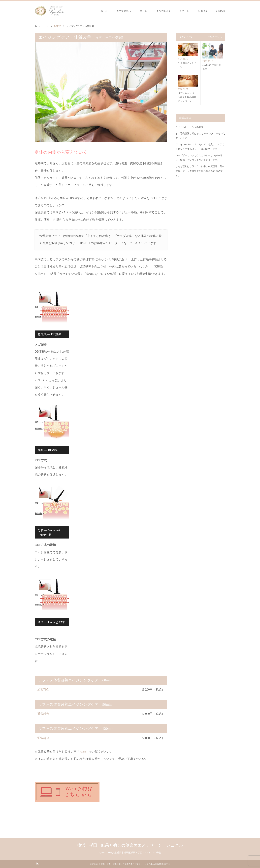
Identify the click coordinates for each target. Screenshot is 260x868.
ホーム (104, 11)
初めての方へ (124, 11)
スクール (184, 11)
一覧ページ (214, 37)
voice (83, 752)
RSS (37, 864)
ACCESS (202, 11)
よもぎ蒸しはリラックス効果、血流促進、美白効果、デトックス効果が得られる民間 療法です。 (200, 171)
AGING (57, 26)
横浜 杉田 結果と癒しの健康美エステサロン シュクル (130, 845)
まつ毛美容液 (163, 11)
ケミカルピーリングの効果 (190, 127)
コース (143, 11)
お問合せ (221, 11)
